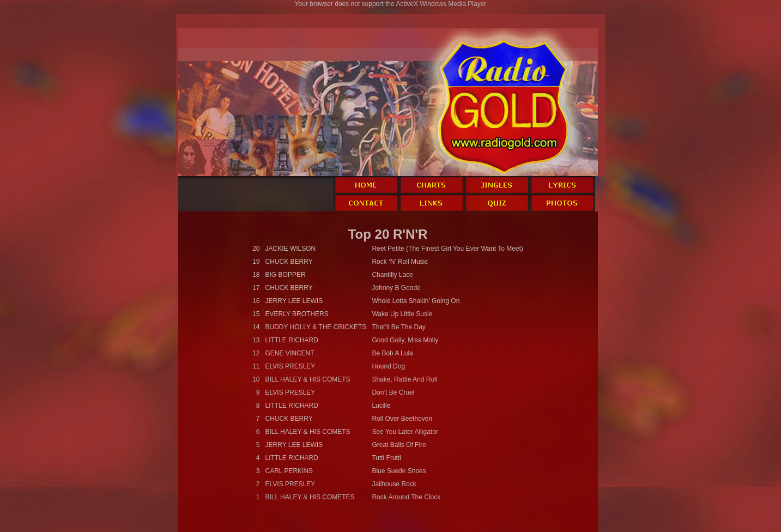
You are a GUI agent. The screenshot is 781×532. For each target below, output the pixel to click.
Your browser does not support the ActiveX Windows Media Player (391, 4)
